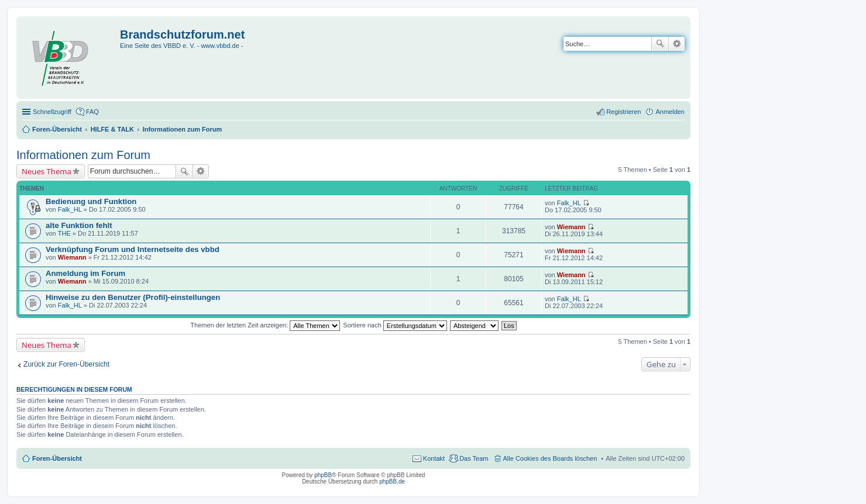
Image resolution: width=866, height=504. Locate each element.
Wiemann (571, 227)
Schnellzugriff (52, 112)
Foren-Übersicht (57, 458)
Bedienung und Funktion (91, 201)
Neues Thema (47, 171)
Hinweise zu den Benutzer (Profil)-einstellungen (133, 297)
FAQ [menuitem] (92, 112)
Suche (660, 44)
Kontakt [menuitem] (434, 458)
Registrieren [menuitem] (623, 112)
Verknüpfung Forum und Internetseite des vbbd (133, 249)
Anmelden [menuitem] (670, 112)
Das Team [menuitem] (474, 458)
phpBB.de (392, 481)
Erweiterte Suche (677, 44)
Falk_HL (70, 209)
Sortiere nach (395, 325)
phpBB (323, 475)
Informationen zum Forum (83, 155)
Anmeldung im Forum (85, 273)
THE (64, 233)
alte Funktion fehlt (79, 225)
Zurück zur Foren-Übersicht (66, 364)
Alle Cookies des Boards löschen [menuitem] (550, 458)
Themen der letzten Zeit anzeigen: (265, 325)
